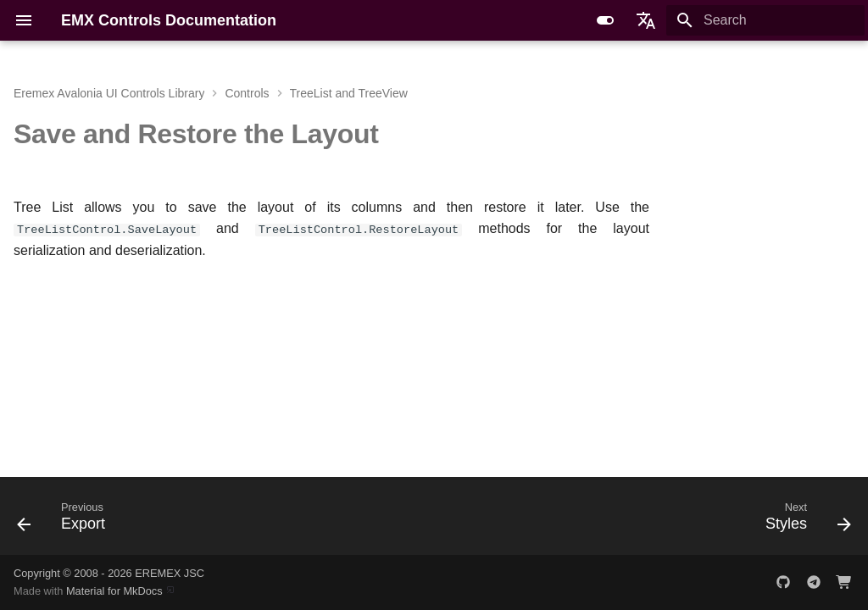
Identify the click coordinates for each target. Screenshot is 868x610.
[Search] (765, 20)
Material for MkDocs (116, 591)
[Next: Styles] (804, 521)
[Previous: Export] (66, 521)
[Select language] (646, 20)
